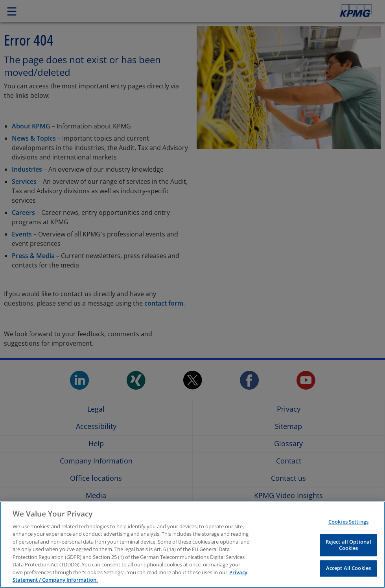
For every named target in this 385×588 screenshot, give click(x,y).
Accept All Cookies (348, 568)
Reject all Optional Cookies (348, 545)
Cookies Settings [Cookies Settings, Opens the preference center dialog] (348, 522)
